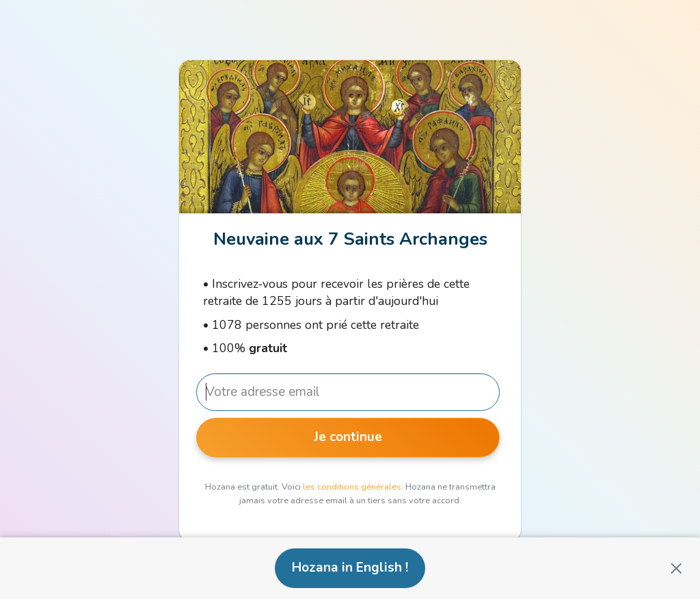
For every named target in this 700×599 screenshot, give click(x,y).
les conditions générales (352, 487)
